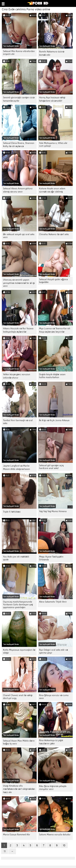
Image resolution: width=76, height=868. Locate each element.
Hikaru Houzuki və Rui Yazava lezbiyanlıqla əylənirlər (18, 330)
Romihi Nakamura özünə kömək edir (52, 53)
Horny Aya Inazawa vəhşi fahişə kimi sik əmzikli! (52, 99)
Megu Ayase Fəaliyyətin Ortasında (51, 558)
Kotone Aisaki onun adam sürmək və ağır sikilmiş (52, 190)
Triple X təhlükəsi (12, 512)
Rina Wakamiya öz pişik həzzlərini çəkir (51, 742)
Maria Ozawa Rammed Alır (17, 835)
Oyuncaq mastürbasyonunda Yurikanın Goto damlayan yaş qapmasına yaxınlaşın (18, 605)
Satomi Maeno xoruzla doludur (55, 835)
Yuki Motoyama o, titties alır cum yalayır (53, 144)
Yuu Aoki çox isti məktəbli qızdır (16, 558)
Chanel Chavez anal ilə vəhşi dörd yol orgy (18, 697)
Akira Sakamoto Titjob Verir (53, 602)
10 (64, 845)
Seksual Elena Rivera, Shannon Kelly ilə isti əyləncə (19, 145)
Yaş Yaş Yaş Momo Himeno (53, 511)
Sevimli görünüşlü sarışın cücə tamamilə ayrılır (19, 99)
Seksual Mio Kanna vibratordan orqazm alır (19, 53)
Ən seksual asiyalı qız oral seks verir (19, 236)
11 (5, 851)
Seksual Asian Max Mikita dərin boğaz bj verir (19, 742)
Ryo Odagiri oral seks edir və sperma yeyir (53, 651)
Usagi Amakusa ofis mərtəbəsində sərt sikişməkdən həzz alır (19, 789)
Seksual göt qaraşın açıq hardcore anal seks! (51, 467)
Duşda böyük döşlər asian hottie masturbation (52, 376)
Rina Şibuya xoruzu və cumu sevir (54, 697)
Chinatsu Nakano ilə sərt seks (54, 234)
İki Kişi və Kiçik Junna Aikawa (54, 420)
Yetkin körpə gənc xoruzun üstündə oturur (17, 376)
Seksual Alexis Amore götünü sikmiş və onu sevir (18, 190)
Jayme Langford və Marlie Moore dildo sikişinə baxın (17, 467)
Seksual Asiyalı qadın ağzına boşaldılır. (53, 281)
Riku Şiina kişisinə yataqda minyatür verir (53, 788)
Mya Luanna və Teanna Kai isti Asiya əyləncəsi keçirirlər (55, 330)
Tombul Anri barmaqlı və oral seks (18, 422)
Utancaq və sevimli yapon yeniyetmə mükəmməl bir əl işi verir (19, 283)
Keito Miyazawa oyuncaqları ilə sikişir (19, 651)
